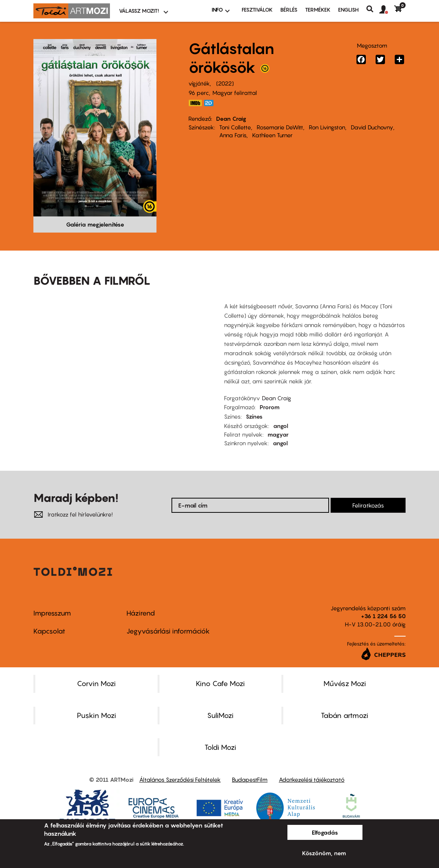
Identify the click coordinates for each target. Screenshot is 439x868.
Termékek (318, 10)
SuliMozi (220, 715)
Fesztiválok (257, 10)
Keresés (373, 9)
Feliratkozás (368, 505)
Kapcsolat (49, 631)
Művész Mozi (345, 683)
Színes (254, 416)
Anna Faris (233, 135)
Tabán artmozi (344, 715)
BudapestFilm (250, 779)
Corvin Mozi (96, 683)
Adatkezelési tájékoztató (312, 779)
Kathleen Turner (272, 135)
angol (281, 426)
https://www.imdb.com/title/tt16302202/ (195, 103)
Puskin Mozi (96, 715)
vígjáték (199, 83)
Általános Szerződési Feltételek (180, 779)
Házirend (141, 613)
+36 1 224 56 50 (383, 616)
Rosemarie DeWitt (280, 127)
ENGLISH (348, 10)
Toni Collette (235, 127)
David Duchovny (372, 127)
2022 (225, 83)
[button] (387, 10)
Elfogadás (325, 832)
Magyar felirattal (235, 93)
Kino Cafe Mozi (220, 683)
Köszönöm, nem (324, 853)
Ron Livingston (327, 127)
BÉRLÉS (289, 10)
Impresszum (52, 613)
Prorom (270, 407)
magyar (278, 434)
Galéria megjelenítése (95, 224)
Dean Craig (231, 119)
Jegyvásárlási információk (168, 631)
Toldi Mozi (220, 747)
